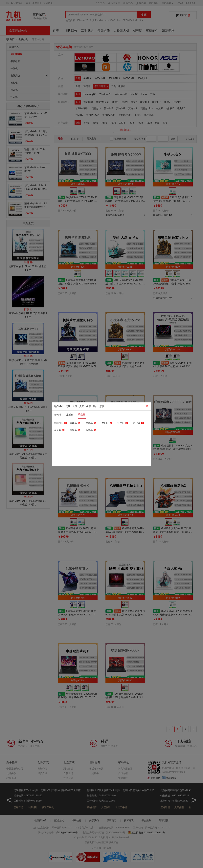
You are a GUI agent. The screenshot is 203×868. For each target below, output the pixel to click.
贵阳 (82, 406)
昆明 (68, 406)
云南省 (58, 415)
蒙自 (95, 406)
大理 (75, 406)
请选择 (82, 415)
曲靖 (88, 406)
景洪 (102, 406)
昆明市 (70, 415)
